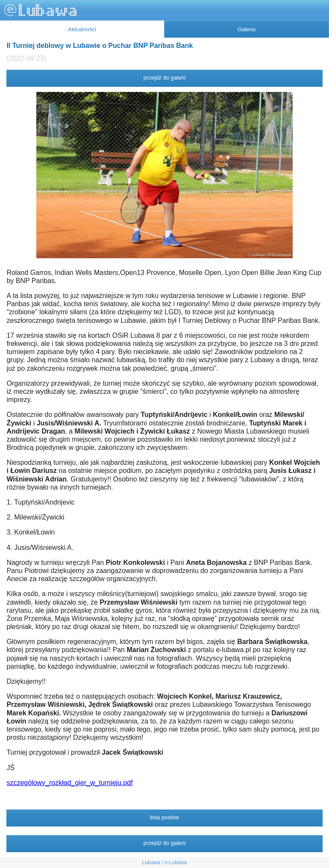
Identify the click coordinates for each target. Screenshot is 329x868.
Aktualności (82, 29)
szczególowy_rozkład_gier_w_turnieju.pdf (69, 783)
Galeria (247, 29)
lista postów (164, 817)
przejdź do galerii (164, 78)
